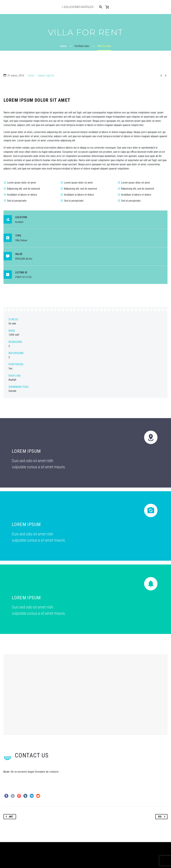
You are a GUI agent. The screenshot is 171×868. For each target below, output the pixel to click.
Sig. (162, 817)
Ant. (9, 817)
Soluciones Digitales (78, 7)
